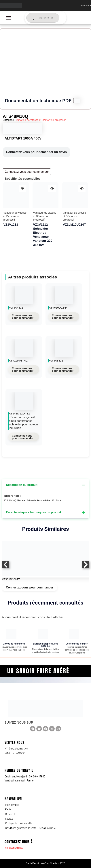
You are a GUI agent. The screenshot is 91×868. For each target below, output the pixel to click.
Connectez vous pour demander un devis (36, 152)
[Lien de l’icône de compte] (85, 5)
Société (9, 819)
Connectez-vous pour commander (23, 317)
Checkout (10, 814)
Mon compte (12, 805)
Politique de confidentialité (19, 823)
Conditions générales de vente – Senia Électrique (30, 828)
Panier (8, 809)
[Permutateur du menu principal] (9, 18)
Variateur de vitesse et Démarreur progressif (41, 120)
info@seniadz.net (14, 848)
